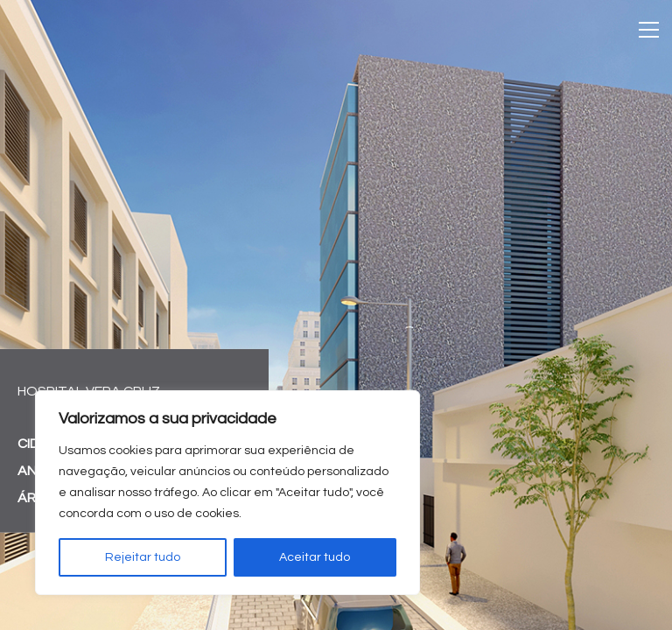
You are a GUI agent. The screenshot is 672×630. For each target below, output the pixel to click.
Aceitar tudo (315, 557)
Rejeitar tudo (143, 557)
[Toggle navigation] (649, 30)
